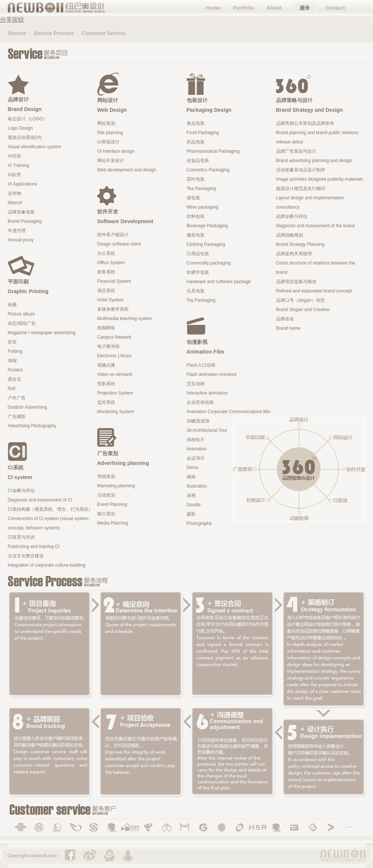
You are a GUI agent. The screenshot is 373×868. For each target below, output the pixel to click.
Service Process (54, 33)
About (274, 8)
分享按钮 (12, 20)
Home (213, 8)
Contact (335, 8)
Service (17, 33)
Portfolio (244, 8)
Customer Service (104, 33)
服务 (305, 8)
